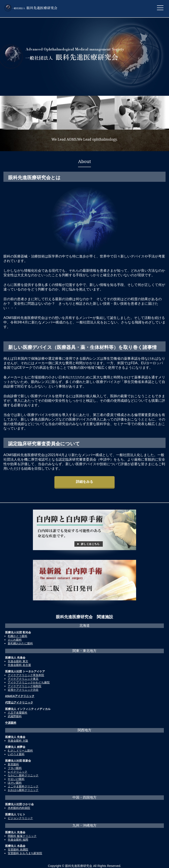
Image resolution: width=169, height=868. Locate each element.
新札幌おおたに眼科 (20, 643)
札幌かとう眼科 (18, 636)
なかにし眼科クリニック (23, 775)
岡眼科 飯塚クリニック (22, 836)
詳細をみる (84, 482)
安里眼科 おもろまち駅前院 (25, 853)
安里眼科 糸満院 (18, 850)
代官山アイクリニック (19, 702)
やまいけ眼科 (16, 779)
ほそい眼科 (15, 783)
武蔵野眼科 (15, 716)
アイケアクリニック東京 (23, 679)
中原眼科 (11, 723)
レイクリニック (18, 772)
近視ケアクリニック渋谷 (23, 690)
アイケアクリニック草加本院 (26, 675)
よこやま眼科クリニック (23, 786)
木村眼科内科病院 (19, 808)
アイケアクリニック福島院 (25, 686)
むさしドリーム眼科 (20, 751)
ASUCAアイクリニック (20, 696)
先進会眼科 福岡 (18, 840)
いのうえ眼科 (16, 754)
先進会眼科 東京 (18, 661)
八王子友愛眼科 (18, 713)
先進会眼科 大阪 (18, 741)
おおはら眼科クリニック (23, 790)
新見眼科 (13, 764)
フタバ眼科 (15, 768)
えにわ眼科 (15, 640)
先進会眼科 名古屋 (19, 665)
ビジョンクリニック (20, 818)
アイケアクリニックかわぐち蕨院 (29, 682)
